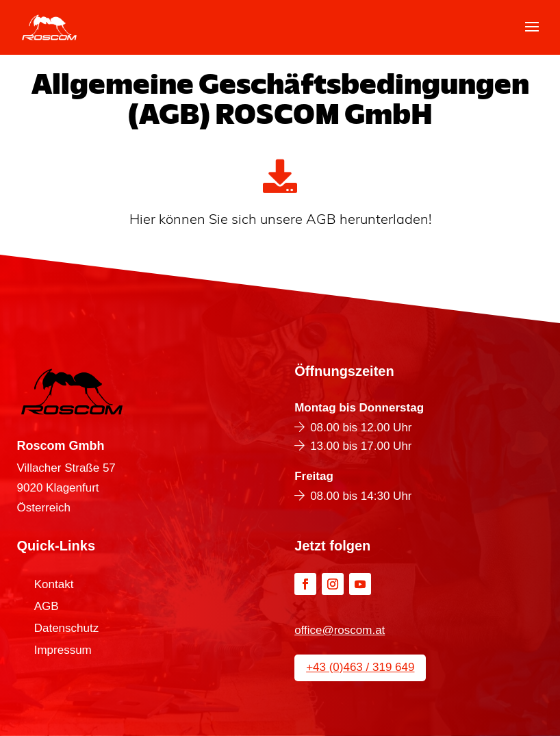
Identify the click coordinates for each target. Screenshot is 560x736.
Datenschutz (67, 629)
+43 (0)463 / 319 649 (360, 667)
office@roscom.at (340, 630)
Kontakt (54, 585)
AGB (47, 607)
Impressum (63, 651)
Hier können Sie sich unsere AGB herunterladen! (280, 220)
